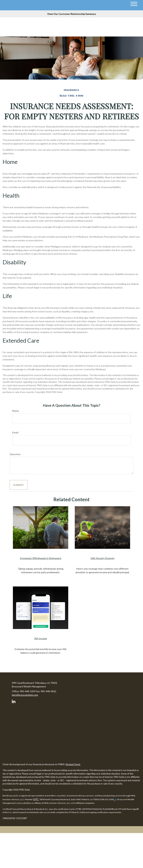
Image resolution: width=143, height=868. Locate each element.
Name (16, 411)
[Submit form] (19, 485)
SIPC (36, 799)
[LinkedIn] (14, 701)
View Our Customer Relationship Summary (72, 14)
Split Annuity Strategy (103, 558)
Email (15, 432)
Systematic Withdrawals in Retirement (41, 558)
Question (15, 454)
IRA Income (41, 638)
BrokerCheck (73, 764)
